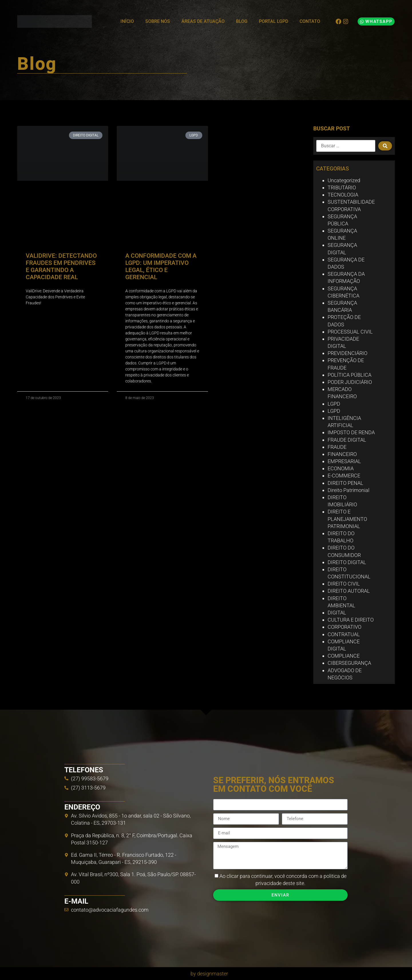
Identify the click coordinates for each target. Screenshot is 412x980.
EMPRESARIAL (344, 461)
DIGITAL (337, 613)
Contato (310, 21)
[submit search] (385, 146)
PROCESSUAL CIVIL (350, 332)
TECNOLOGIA (343, 195)
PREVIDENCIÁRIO (347, 353)
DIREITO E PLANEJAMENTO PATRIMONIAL (347, 519)
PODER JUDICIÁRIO (350, 382)
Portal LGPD (274, 21)
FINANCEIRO (342, 454)
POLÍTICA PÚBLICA (349, 375)
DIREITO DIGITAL (347, 562)
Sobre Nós (158, 21)
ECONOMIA (341, 468)
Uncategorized (344, 180)
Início (127, 21)
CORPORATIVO (344, 627)
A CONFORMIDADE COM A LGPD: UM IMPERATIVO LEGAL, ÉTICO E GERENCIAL (161, 267)
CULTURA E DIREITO (351, 620)
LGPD (334, 404)
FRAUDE (337, 447)
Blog (242, 21)
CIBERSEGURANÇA (349, 663)
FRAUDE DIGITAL (347, 440)
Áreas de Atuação (203, 21)
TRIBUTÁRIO (342, 188)
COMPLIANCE (344, 656)
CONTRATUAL (344, 634)
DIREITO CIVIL (344, 584)
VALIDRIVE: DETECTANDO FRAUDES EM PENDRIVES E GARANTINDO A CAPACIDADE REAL (61, 267)
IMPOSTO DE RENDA (351, 432)
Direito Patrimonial (348, 490)
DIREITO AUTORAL (349, 591)
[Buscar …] (346, 146)
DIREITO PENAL (345, 483)
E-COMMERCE (344, 476)
